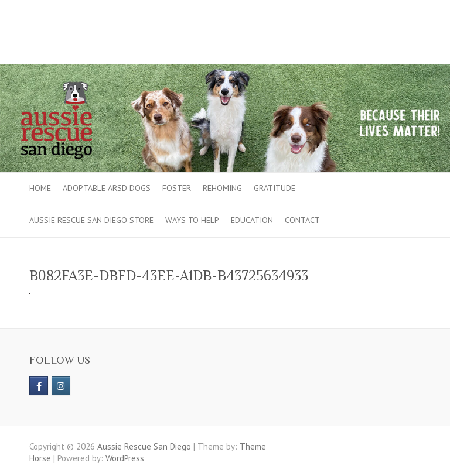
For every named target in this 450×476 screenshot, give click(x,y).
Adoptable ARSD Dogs (107, 188)
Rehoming (222, 188)
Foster (177, 188)
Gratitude (275, 188)
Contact (302, 220)
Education (252, 220)
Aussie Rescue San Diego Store (91, 220)
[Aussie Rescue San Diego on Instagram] (61, 386)
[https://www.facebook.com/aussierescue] (39, 386)
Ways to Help (192, 220)
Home (40, 188)
